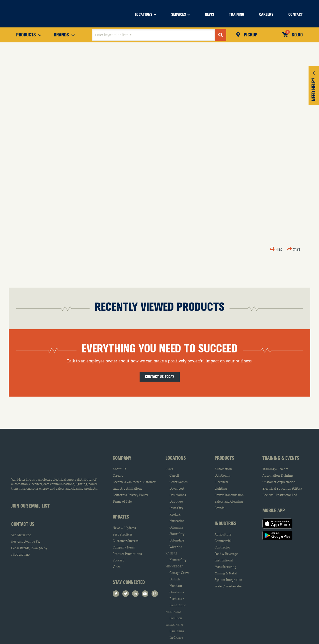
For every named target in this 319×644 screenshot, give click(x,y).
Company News (124, 548)
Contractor (222, 548)
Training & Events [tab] (281, 458)
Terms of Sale (122, 502)
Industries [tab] (226, 524)
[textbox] (153, 35)
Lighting (221, 489)
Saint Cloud (178, 606)
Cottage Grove (179, 573)
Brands (220, 508)
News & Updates (124, 528)
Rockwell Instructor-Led (280, 495)
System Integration (228, 580)
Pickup (250, 35)
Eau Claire (177, 632)
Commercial (223, 541)
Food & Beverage (226, 554)
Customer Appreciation (279, 482)
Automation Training (278, 476)
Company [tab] (122, 458)
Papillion (176, 619)
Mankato (176, 586)
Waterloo (176, 547)
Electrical (221, 482)
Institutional (224, 561)
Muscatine (177, 521)
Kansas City (178, 560)
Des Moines (178, 495)
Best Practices (123, 535)
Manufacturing (225, 567)
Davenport (177, 489)
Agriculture (223, 535)
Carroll (174, 476)
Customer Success (126, 541)
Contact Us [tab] (23, 525)
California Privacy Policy (130, 495)
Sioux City (177, 534)
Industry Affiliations (127, 489)
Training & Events (275, 469)
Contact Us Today (160, 377)
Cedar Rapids (179, 482)
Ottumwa (176, 528)
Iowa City (176, 508)
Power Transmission (229, 495)
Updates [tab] (121, 517)
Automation (223, 469)
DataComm (222, 476)
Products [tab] (224, 458)
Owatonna (177, 593)
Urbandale (177, 541)
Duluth (175, 580)
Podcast (118, 561)
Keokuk (175, 515)
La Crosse (176, 638)
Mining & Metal (226, 574)
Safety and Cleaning (229, 502)
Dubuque (176, 502)
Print (276, 250)
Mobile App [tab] (274, 511)
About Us (119, 469)
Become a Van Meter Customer (134, 482)
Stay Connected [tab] (129, 583)
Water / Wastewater (228, 587)
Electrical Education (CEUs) (282, 489)
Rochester (177, 599)
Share (294, 250)
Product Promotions (127, 554)
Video (117, 567)
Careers (118, 476)
